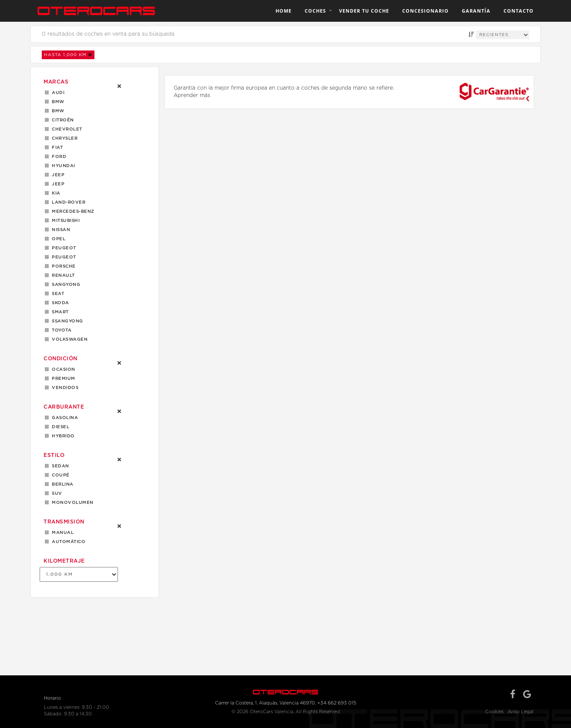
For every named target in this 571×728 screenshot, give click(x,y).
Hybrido (62, 436)
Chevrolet (65, 129)
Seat (56, 294)
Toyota (60, 330)
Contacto (519, 11)
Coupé (59, 475)
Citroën (61, 120)
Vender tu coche (364, 11)
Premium (62, 379)
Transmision (64, 522)
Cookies (494, 712)
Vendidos (64, 388)
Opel (57, 239)
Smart (59, 312)
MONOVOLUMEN (71, 503)
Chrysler (63, 138)
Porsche (62, 266)
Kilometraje (64, 561)
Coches (315, 11)
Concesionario (425, 11)
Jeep (57, 175)
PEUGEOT (62, 257)
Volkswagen (68, 339)
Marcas (56, 82)
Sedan (59, 466)
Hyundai (62, 166)
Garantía (476, 11)
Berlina (61, 484)
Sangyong (64, 285)
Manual (61, 533)
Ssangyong (66, 321)
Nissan (59, 230)
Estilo (54, 455)
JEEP (57, 184)
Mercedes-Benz (72, 211)
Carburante (64, 407)
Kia (55, 193)
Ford (57, 157)
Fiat (56, 148)
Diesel (59, 427)
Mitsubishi (64, 221)
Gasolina (63, 418)
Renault (62, 275)
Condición (60, 359)
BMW (57, 102)
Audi (57, 93)
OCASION (62, 369)
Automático (67, 542)
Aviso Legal (521, 712)
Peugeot (62, 248)
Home (284, 11)
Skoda (59, 303)
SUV (55, 493)
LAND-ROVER (67, 202)
